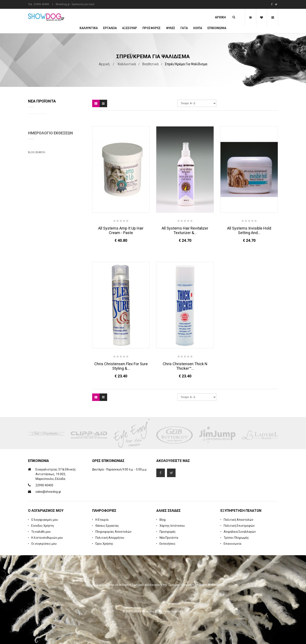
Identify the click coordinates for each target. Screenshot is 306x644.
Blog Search (37, 339)
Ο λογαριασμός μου (45, 520)
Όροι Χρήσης (104, 544)
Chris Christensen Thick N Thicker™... (185, 366)
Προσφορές (168, 532)
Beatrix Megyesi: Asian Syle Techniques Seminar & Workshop (52, 320)
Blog (163, 520)
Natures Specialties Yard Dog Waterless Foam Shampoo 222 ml (66, 125)
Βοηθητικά (150, 64)
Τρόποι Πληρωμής (236, 538)
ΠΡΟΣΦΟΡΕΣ (152, 28)
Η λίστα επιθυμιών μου (47, 538)
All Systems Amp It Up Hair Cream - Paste (121, 230)
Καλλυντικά (89, 28)
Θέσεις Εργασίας (107, 526)
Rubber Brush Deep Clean (67, 154)
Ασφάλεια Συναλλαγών (240, 532)
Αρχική (220, 17)
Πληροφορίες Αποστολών (113, 532)
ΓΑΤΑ (184, 28)
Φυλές (171, 28)
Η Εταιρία (102, 520)
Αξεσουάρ (130, 28)
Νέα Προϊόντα (169, 538)
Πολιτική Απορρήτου (110, 538)
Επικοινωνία (217, 28)
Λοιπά (198, 28)
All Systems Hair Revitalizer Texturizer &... (185, 230)
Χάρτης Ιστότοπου (172, 526)
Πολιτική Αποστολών (239, 520)
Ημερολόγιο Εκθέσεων (50, 224)
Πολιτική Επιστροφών (239, 526)
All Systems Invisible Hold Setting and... (249, 230)
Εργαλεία (110, 28)
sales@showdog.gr (48, 492)
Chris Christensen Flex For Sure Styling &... (121, 366)
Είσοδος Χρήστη (43, 526)
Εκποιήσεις (168, 544)
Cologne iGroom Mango (66, 186)
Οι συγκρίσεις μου (44, 544)
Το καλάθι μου (41, 532)
